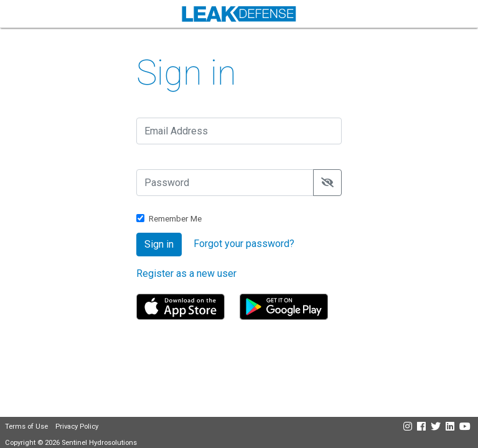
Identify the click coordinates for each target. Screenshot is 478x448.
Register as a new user (186, 273)
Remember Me (175, 218)
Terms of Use (26, 427)
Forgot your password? (244, 244)
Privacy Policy (77, 427)
